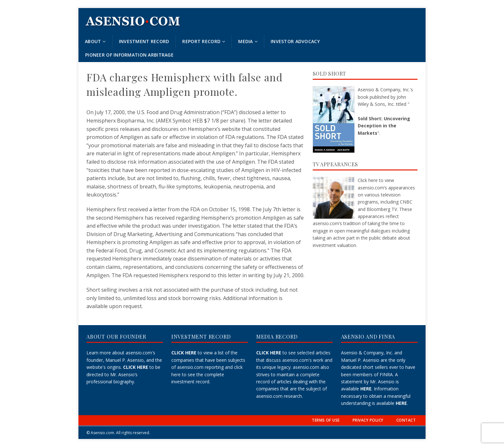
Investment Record (144, 41)
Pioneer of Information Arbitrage (129, 55)
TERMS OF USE (326, 420)
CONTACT (406, 420)
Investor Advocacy (295, 41)
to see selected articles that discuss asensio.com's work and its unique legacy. (294, 360)
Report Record (201, 41)
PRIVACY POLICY (368, 420)
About (93, 41)
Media (245, 41)
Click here (368, 180)
